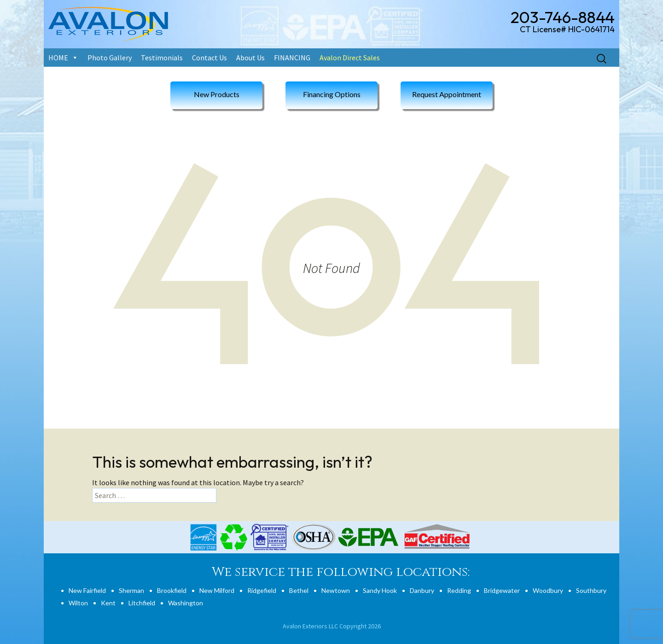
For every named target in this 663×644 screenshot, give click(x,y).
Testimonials (162, 58)
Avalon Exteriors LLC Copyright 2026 (332, 626)
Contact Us (209, 58)
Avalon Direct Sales (350, 58)
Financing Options (332, 94)
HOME (58, 58)
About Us (250, 58)
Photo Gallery (110, 58)
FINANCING (292, 58)
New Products (217, 94)
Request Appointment (447, 94)
